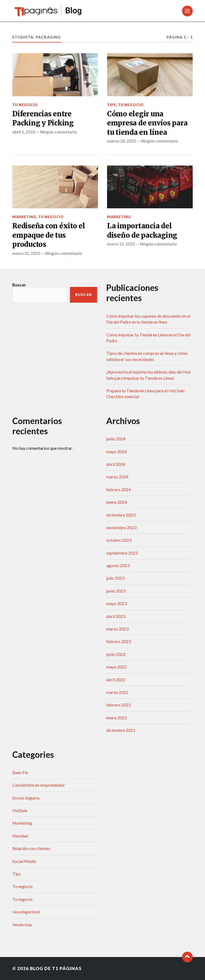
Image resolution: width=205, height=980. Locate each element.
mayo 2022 (117, 667)
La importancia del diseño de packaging (142, 230)
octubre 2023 (119, 540)
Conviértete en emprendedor (39, 785)
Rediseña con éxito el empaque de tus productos (49, 235)
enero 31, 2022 (26, 253)
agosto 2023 (118, 565)
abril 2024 (116, 464)
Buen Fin (20, 772)
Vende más (22, 925)
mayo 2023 (117, 603)
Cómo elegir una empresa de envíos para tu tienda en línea (147, 123)
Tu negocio (25, 105)
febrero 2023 (119, 641)
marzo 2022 (117, 692)
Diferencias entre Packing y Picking (43, 118)
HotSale (20, 810)
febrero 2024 (119, 489)
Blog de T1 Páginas (56, 968)
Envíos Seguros (26, 798)
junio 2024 (116, 439)
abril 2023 (116, 616)
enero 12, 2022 (121, 244)
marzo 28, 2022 (122, 141)
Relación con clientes (31, 848)
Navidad (20, 836)
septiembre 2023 (122, 553)
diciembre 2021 (121, 730)
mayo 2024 (117, 451)
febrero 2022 (119, 705)
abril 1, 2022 (24, 132)
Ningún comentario (58, 132)
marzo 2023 (117, 629)
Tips (112, 105)
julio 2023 (115, 578)
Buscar (19, 285)
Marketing (24, 217)
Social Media (24, 861)
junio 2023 (116, 591)
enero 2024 (117, 502)
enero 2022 (117, 718)
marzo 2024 (117, 477)
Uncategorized (26, 912)
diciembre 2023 (121, 515)
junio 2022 (116, 654)
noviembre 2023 (121, 527)
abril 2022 (116, 680)
